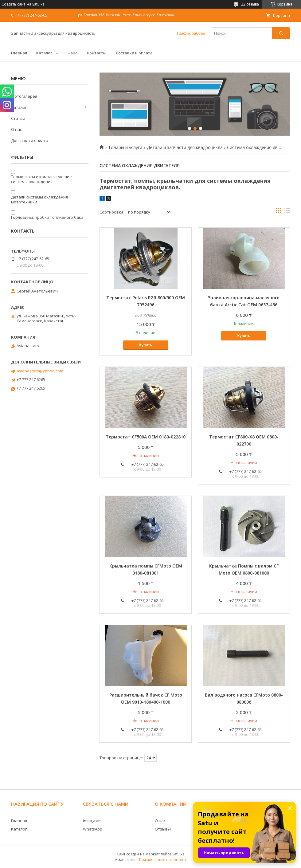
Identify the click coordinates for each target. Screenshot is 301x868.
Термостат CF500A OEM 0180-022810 (146, 437)
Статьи (18, 118)
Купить (146, 345)
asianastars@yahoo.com (40, 371)
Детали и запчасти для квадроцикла (185, 147)
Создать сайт (13, 4)
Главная (19, 53)
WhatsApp (93, 829)
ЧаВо (73, 53)
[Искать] (281, 33)
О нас (16, 129)
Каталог (44, 53)
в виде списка (287, 212)
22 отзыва (250, 4)
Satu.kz (178, 854)
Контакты (97, 53)
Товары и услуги (125, 147)
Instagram (92, 821)
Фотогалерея (24, 96)
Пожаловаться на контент (163, 860)
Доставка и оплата (134, 53)
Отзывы (163, 829)
